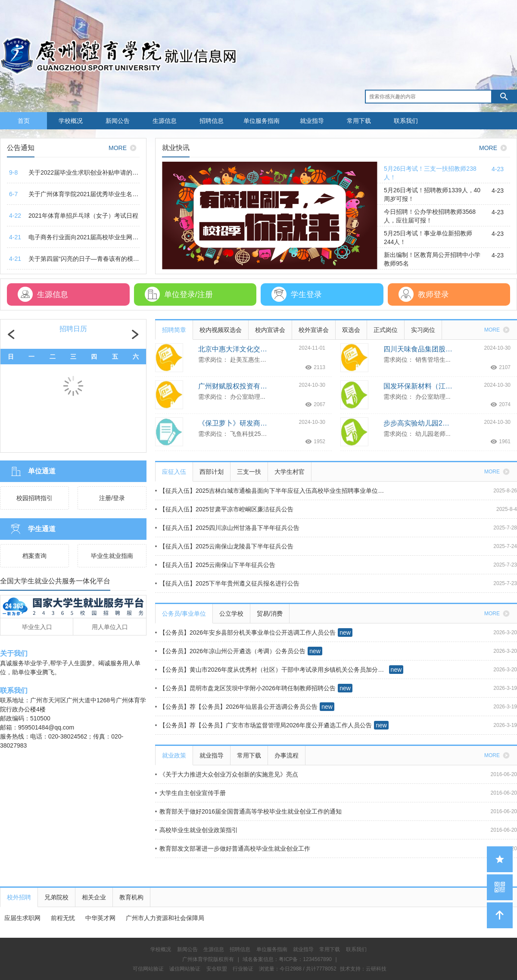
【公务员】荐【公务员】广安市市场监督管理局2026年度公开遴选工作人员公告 (263, 725)
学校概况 (71, 121)
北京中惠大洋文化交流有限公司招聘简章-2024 (233, 349)
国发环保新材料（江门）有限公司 (418, 386)
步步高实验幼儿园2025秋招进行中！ (418, 423)
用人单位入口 (110, 627)
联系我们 (406, 121)
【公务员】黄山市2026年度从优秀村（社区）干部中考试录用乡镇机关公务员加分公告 (271, 670)
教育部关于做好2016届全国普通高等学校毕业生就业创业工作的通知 (248, 811)
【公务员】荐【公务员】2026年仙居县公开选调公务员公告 (236, 707)
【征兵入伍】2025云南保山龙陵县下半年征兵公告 (224, 546)
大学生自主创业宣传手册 (190, 793)
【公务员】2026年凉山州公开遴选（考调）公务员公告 (230, 651)
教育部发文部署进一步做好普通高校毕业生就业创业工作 (233, 848)
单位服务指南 (262, 121)
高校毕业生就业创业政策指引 (196, 830)
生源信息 (165, 121)
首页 (24, 121)
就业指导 (312, 121)
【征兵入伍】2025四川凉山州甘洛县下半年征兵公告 (227, 528)
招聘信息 (212, 121)
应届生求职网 (22, 918)
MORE (124, 148)
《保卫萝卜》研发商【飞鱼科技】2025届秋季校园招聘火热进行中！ (233, 423)
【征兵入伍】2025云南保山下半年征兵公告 (215, 565)
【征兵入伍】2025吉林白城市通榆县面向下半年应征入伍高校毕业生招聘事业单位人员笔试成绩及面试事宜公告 (271, 491)
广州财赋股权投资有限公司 (233, 386)
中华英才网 (100, 918)
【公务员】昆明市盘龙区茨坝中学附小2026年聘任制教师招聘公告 (245, 688)
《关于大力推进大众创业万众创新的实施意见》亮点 (227, 774)
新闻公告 (118, 121)
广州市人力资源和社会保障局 (165, 918)
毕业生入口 (37, 627)
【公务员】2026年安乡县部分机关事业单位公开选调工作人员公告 (245, 632)
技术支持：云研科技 (363, 969)
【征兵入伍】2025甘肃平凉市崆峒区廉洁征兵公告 (224, 509)
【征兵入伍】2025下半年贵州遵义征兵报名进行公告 (227, 583)
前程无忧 (63, 918)
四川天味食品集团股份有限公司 (418, 349)
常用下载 (359, 121)
